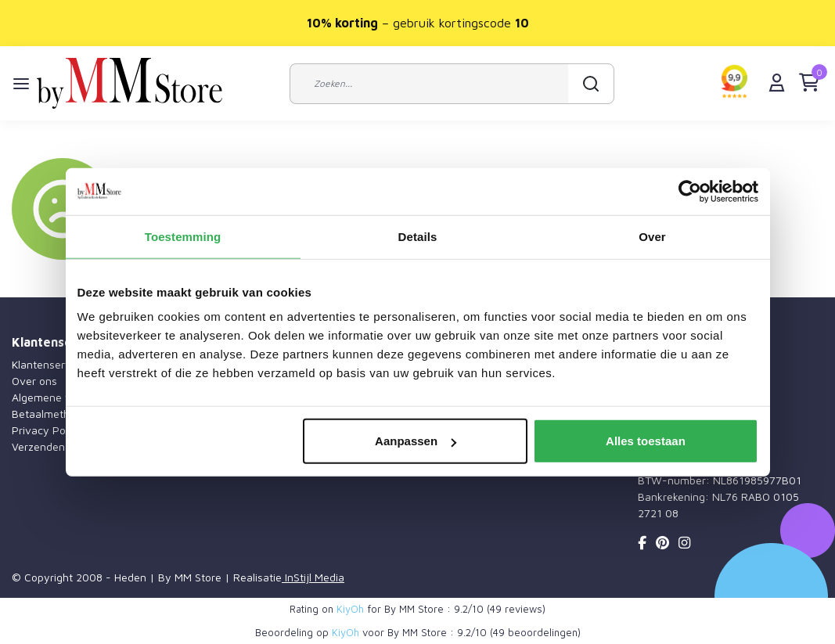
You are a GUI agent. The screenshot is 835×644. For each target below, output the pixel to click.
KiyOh (350, 609)
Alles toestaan (646, 441)
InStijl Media (313, 577)
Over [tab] (652, 236)
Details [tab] (418, 236)
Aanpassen (416, 441)
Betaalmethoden (53, 414)
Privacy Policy (47, 430)
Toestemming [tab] (183, 236)
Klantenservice (49, 364)
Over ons (34, 381)
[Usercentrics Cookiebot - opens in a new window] (690, 191)
